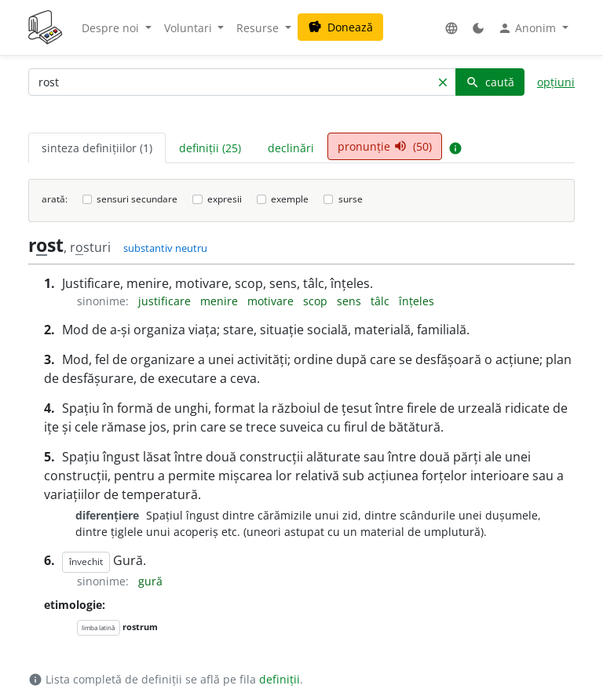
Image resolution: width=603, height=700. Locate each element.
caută (490, 82)
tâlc (382, 301)
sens (351, 301)
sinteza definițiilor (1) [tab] (97, 148)
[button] (451, 28)
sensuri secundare (137, 199)
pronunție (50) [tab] (385, 146)
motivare (272, 301)
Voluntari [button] (190, 28)
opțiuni (556, 82)
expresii (225, 199)
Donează (340, 27)
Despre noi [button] (112, 28)
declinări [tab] (291, 148)
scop (317, 301)
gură (150, 581)
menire (221, 301)
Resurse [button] (259, 28)
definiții (280, 679)
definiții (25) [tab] (210, 148)
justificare (166, 301)
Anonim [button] (528, 28)
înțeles (417, 301)
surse (351, 199)
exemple (290, 199)
